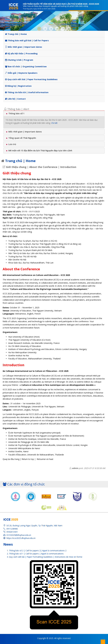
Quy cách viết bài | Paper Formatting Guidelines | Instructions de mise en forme (46, 557)
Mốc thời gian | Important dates (24, 47)
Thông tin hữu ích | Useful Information (27, 92)
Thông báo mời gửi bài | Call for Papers (27, 40)
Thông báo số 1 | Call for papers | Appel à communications (36, 554)
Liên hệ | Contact (15, 99)
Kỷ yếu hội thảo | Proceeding (21, 53)
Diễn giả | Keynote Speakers (21, 73)
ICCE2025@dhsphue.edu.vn (19, 535)
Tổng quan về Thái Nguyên (21, 138)
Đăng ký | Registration (18, 86)
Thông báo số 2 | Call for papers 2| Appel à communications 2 (38, 551)
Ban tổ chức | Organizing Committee (26, 66)
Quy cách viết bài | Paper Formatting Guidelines (31, 79)
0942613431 (12, 532)
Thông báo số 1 (15, 113)
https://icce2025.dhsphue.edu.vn (21, 538)
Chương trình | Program (19, 60)
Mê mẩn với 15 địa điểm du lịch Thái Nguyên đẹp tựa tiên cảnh (39, 150)
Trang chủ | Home (16, 34)
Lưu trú (11, 144)
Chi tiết (54, 123)
